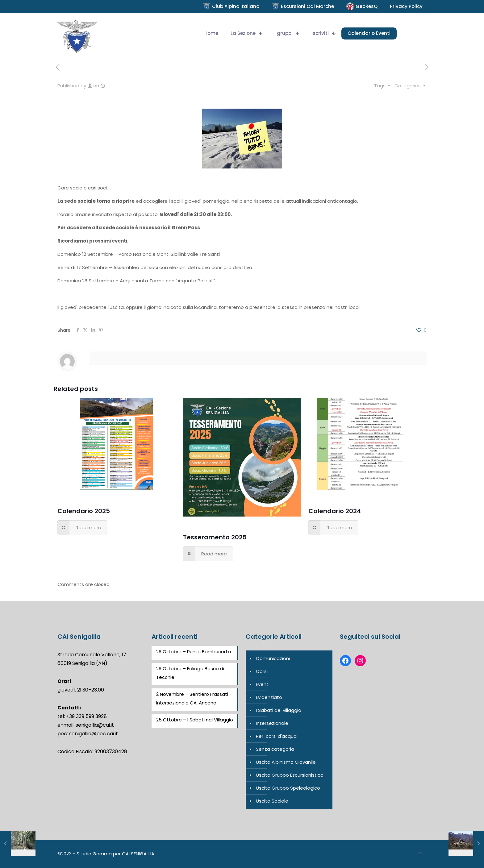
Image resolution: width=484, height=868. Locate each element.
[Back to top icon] (420, 853)
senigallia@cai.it (95, 725)
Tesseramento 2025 (215, 537)
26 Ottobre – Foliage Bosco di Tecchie (190, 673)
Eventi (263, 684)
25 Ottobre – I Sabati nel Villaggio (195, 720)
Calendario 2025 (84, 511)
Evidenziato (269, 697)
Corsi (262, 671)
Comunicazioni (273, 658)
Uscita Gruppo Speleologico (288, 788)
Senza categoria (275, 749)
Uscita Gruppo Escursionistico (290, 775)
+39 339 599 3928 (86, 716)
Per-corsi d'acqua (276, 736)
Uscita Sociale (272, 801)
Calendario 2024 (335, 511)
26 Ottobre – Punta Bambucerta (194, 652)
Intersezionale (272, 723)
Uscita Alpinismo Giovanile (286, 762)
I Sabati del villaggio (279, 710)
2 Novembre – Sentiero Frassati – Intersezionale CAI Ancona (194, 698)
